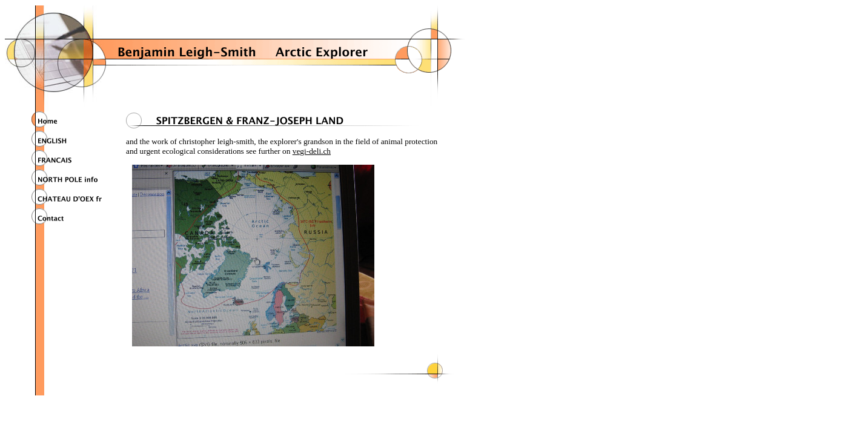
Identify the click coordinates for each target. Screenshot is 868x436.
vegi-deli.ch (312, 151)
